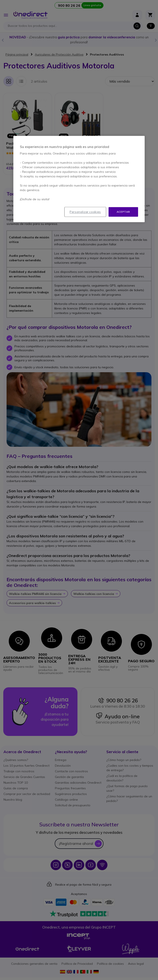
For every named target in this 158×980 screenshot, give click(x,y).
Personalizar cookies (85, 212)
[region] (79, 179)
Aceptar (123, 212)
